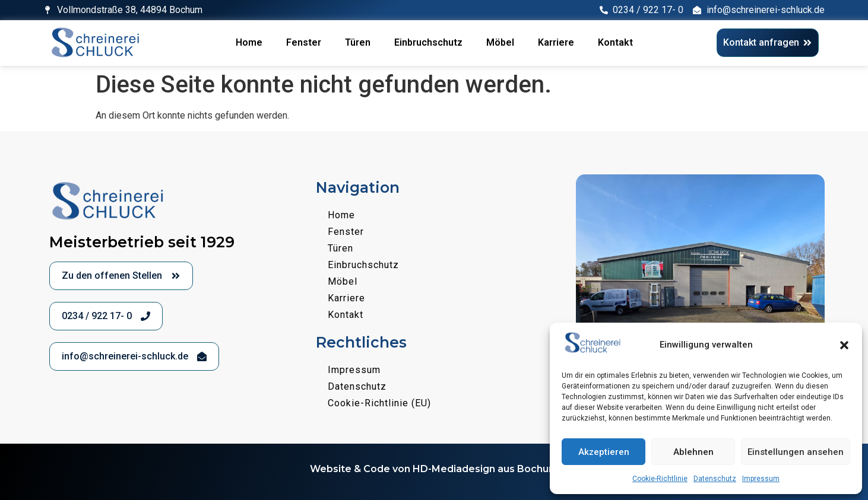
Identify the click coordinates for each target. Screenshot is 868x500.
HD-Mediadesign (454, 469)
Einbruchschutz (428, 42)
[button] (844, 345)
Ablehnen (693, 452)
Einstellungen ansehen (796, 452)
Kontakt (615, 42)
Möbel (500, 42)
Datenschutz (715, 479)
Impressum (761, 479)
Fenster (304, 42)
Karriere (556, 42)
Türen (358, 42)
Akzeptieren (604, 452)
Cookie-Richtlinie (660, 479)
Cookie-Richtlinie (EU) (379, 403)
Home (249, 42)
